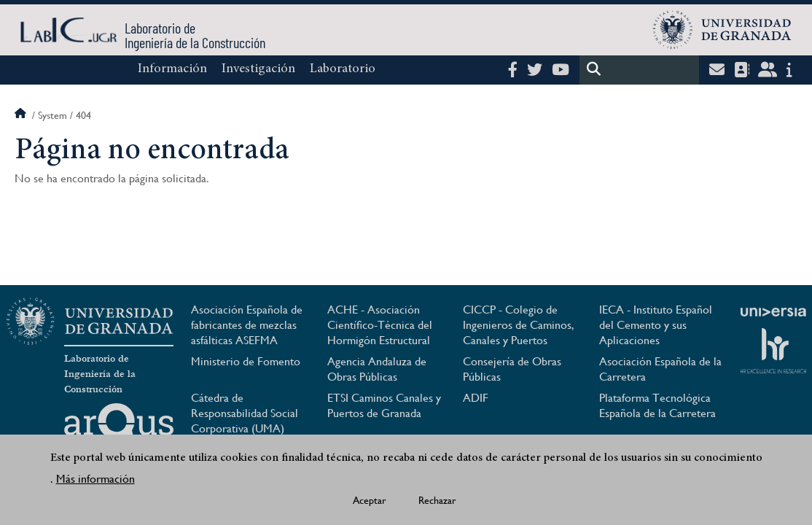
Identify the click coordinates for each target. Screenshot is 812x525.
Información (172, 69)
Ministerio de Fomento (246, 361)
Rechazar (437, 503)
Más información (95, 482)
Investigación (258, 69)
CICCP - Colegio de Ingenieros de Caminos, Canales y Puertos (519, 325)
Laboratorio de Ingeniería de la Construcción (100, 374)
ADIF (476, 398)
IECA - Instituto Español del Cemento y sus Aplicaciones (656, 325)
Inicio (22, 115)
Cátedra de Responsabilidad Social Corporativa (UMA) (245, 413)
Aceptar (370, 503)
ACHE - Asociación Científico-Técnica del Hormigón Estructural (380, 325)
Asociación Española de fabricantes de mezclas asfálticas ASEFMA (247, 325)
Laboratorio (343, 69)
